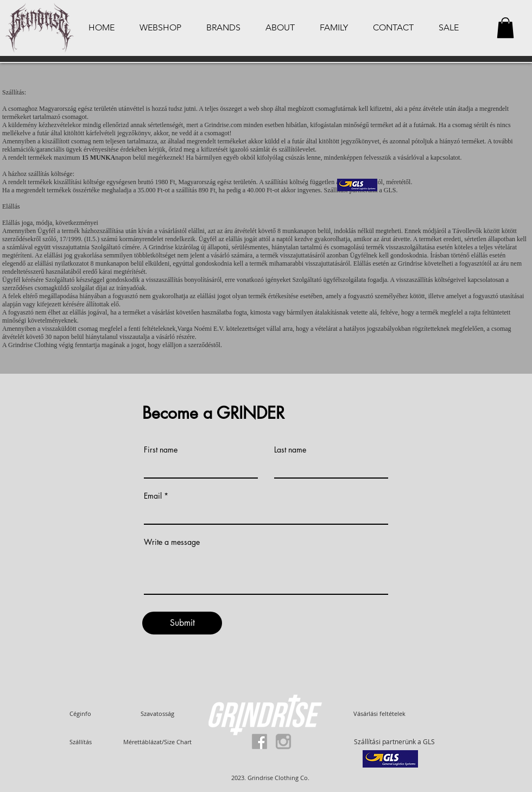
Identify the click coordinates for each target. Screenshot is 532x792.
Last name (290, 450)
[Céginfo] (80, 713)
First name (161, 450)
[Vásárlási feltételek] (379, 713)
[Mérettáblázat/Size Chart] (157, 741)
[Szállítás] (80, 741)
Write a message (172, 542)
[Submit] (182, 623)
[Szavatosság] (157, 713)
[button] (505, 28)
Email (153, 496)
